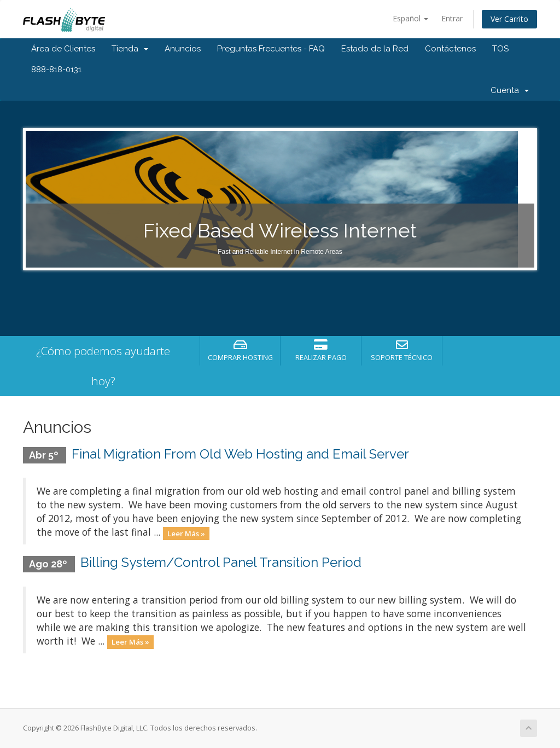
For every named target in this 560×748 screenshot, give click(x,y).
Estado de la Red (375, 49)
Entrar (452, 18)
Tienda (130, 49)
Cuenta (510, 90)
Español (410, 18)
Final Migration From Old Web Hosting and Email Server (240, 454)
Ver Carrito (509, 19)
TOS (500, 49)
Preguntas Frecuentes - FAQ (271, 49)
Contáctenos (450, 49)
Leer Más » (186, 533)
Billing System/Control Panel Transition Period (221, 562)
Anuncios (183, 49)
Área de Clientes (63, 49)
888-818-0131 (56, 69)
